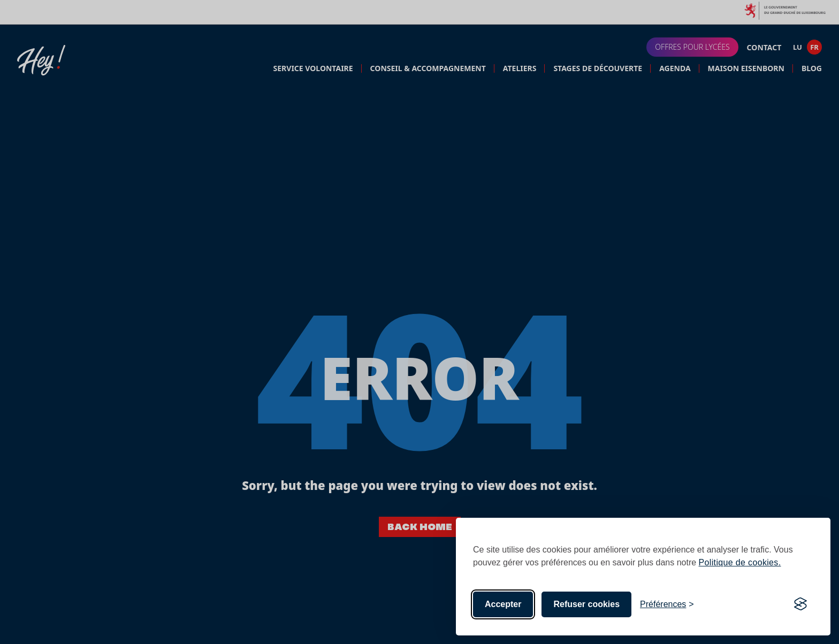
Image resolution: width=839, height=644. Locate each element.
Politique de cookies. (740, 562)
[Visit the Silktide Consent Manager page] (800, 604)
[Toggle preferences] (667, 604)
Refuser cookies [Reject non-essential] (586, 604)
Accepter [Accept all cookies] (503, 604)
